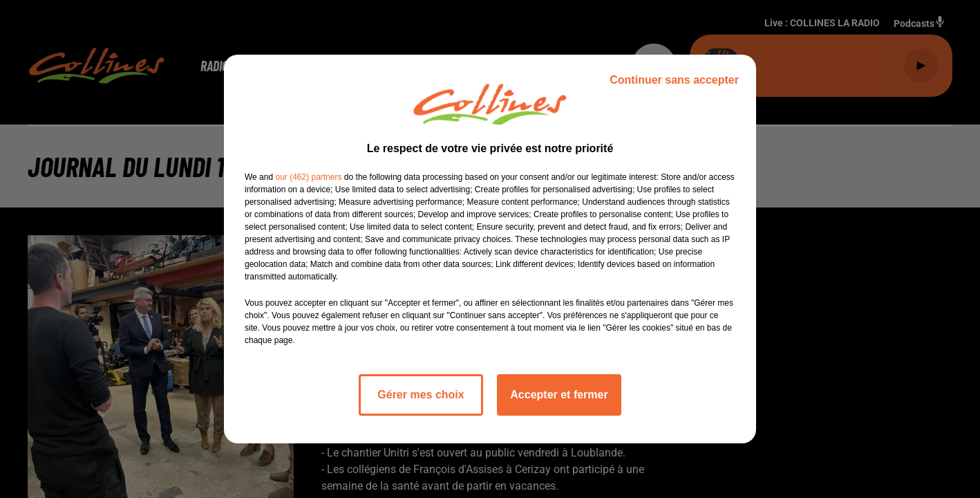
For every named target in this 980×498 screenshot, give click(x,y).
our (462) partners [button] (308, 177)
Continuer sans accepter (674, 80)
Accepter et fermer (559, 395)
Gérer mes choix (421, 395)
